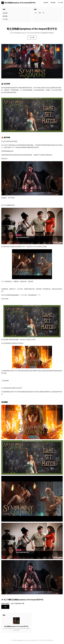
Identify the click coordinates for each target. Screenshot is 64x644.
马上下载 (60, 3)
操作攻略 (53, 3)
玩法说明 (46, 3)
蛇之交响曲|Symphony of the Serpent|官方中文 (18, 3)
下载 (5, 607)
